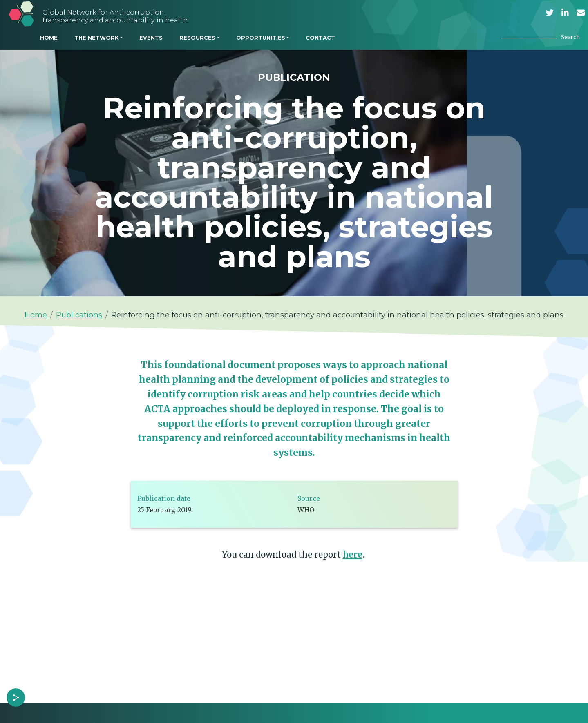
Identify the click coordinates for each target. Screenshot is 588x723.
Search (570, 37)
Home (36, 315)
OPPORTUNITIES (261, 38)
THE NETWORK (97, 38)
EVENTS (151, 38)
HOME (49, 38)
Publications (79, 315)
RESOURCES (197, 38)
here (353, 555)
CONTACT (320, 38)
